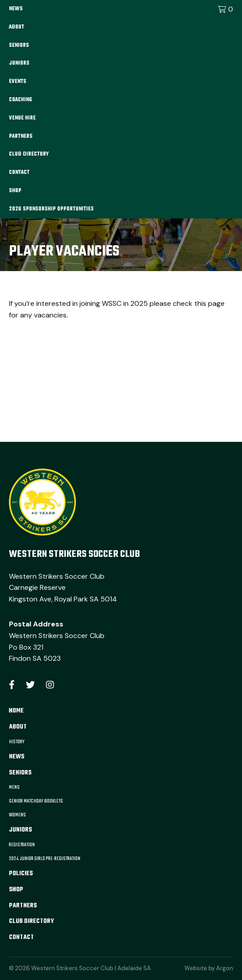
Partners (21, 136)
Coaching (21, 100)
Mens (14, 787)
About (17, 27)
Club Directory (29, 154)
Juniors (19, 63)
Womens (17, 815)
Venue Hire (22, 118)
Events (18, 82)
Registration (22, 845)
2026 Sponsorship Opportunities (51, 209)
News (16, 9)
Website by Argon (209, 968)
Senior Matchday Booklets (36, 801)
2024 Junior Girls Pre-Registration (45, 859)
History (17, 742)
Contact (19, 173)
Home (16, 711)
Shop (15, 191)
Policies (21, 874)
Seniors (19, 45)
